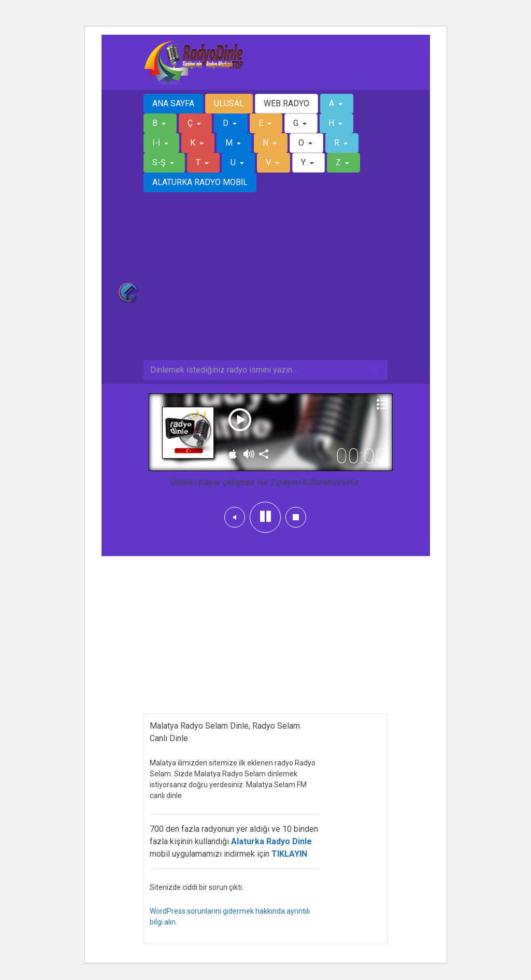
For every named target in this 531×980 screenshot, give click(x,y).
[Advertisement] (266, 282)
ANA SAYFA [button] (173, 103)
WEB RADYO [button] (286, 103)
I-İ (157, 143)
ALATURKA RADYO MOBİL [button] (200, 182)
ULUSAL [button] (229, 103)
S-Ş (160, 162)
